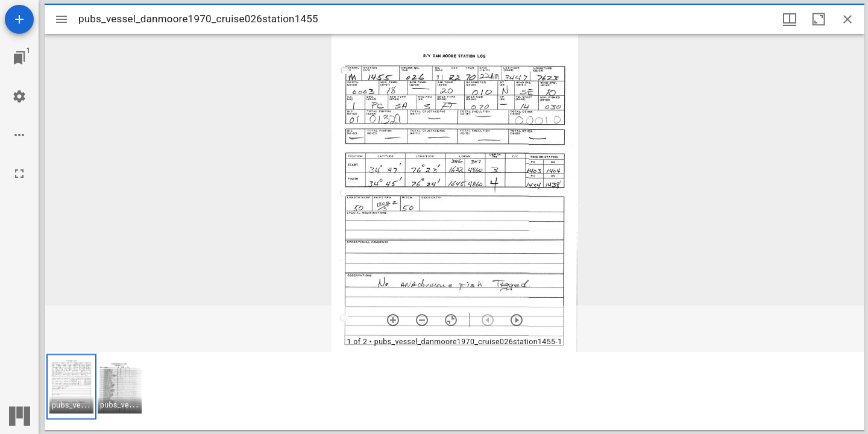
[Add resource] (19, 19)
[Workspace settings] (19, 96)
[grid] (454, 391)
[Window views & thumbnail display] (790, 19)
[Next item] (517, 320)
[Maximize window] (819, 19)
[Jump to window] (19, 58)
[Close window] (848, 19)
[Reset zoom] (451, 320)
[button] (71, 387)
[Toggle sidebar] (61, 19)
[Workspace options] (19, 135)
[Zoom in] (393, 320)
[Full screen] (19, 174)
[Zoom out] (422, 320)
